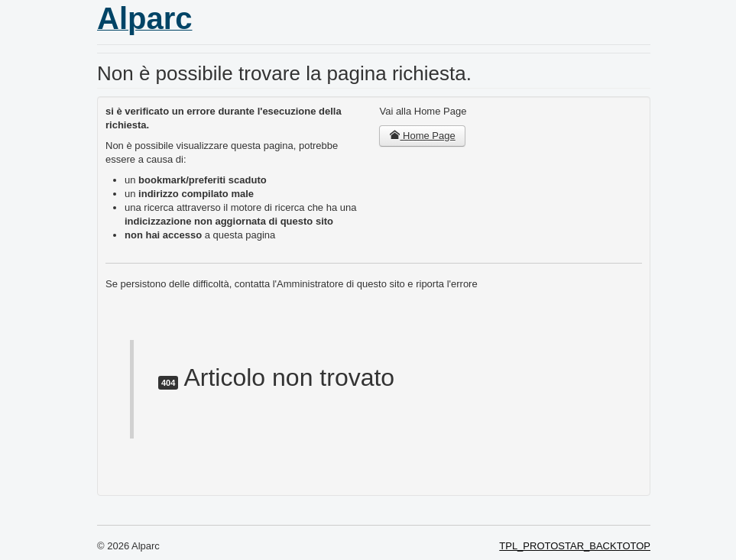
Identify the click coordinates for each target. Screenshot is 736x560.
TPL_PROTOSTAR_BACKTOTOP (575, 546)
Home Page (422, 136)
